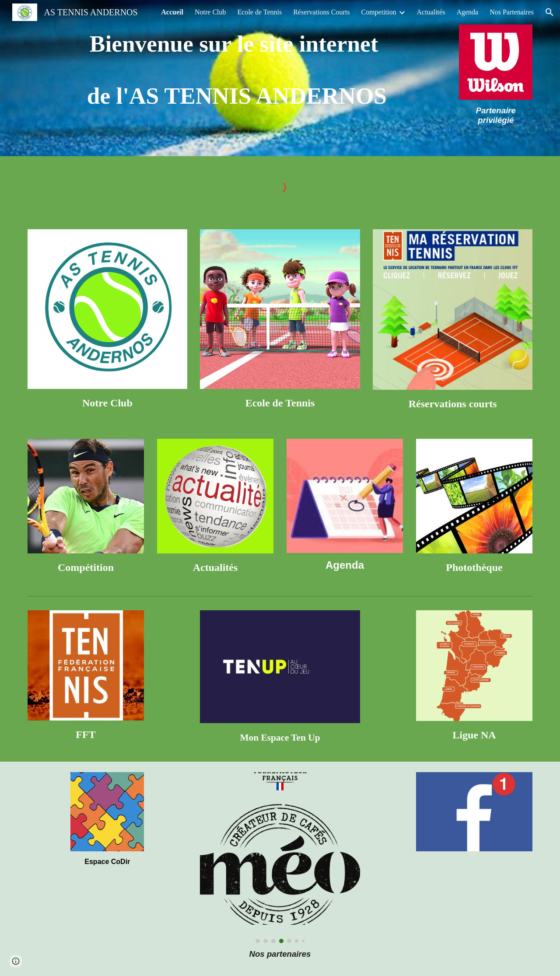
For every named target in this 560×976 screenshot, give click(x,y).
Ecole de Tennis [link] (260, 12)
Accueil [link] (172, 12)
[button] (549, 12)
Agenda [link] (467, 12)
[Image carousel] (280, 858)
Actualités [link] (431, 12)
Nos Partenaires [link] (512, 12)
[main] (237, 70)
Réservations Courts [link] (321, 12)
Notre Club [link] (210, 12)
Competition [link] (379, 12)
